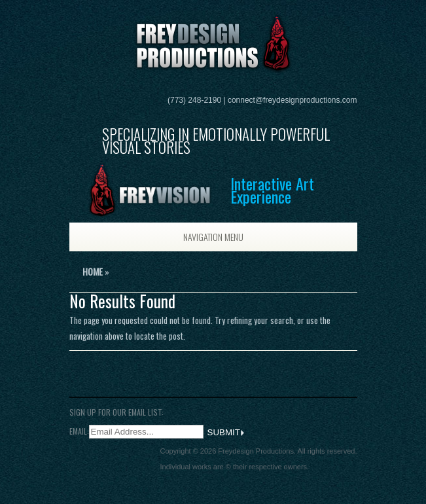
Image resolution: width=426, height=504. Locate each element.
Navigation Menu (200, 237)
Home (93, 271)
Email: (79, 431)
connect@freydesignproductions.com (293, 100)
